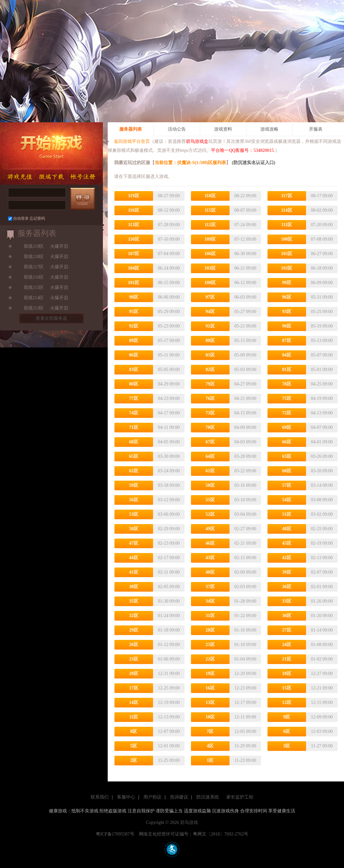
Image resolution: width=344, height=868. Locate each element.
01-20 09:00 (322, 616)
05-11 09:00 (169, 355)
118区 (210, 196)
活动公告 (177, 129)
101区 (134, 283)
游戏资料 (223, 129)
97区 (210, 297)
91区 (210, 326)
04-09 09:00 (245, 427)
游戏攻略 (269, 129)
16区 (210, 688)
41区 (134, 572)
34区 (210, 601)
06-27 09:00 (322, 254)
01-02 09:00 (322, 659)
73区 (210, 413)
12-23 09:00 (245, 688)
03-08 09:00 (322, 500)
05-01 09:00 (322, 369)
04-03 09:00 (245, 442)
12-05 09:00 (245, 731)
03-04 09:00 (245, 514)
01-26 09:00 (322, 601)
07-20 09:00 (322, 225)
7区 (210, 731)
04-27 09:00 (245, 384)
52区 (210, 514)
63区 (287, 456)
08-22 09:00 (245, 196)
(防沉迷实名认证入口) (253, 163)
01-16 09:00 (245, 630)
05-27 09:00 (245, 312)
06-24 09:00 (169, 268)
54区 (287, 500)
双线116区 (34, 277)
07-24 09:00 (245, 225)
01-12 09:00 (169, 645)
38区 (134, 587)
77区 (134, 398)
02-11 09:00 (169, 572)
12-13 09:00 (169, 717)
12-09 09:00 (322, 717)
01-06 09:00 (169, 659)
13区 (210, 702)
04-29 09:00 (169, 384)
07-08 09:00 (322, 239)
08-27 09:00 (169, 196)
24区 (287, 645)
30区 (287, 616)
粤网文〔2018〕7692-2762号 (221, 834)
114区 (286, 210)
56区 (134, 500)
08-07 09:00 (245, 210)
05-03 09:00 (245, 369)
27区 (287, 630)
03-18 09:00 (169, 485)
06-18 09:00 (322, 268)
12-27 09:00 (322, 674)
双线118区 (34, 257)
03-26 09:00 (322, 456)
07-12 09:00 (245, 239)
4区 (210, 746)
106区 (210, 254)
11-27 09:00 (322, 746)
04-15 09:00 (245, 413)
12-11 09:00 (245, 717)
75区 (287, 398)
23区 (134, 659)
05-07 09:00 (322, 355)
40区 (210, 572)
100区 (210, 283)
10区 (210, 717)
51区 (287, 514)
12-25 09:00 (169, 688)
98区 (134, 297)
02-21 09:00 (245, 543)
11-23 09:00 (245, 760)
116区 (133, 210)
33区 (287, 601)
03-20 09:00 (322, 471)
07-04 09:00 (169, 254)
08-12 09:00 (169, 210)
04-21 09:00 (245, 398)
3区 (287, 746)
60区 (287, 471)
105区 (287, 254)
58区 (210, 485)
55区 (210, 500)
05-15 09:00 (245, 341)
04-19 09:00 (322, 398)
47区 (134, 543)
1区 (210, 760)
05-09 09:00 (245, 355)
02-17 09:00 (169, 558)
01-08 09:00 (322, 645)
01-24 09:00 (169, 616)
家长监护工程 (240, 797)
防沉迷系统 (208, 797)
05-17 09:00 (169, 341)
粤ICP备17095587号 (117, 834)
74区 (134, 413)
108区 (287, 239)
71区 (134, 427)
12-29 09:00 (245, 674)
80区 (134, 384)
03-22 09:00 (245, 471)
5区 (134, 746)
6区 (287, 731)
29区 (134, 630)
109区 (210, 239)
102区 (287, 268)
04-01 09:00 (322, 442)
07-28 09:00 (169, 225)
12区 (287, 702)
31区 (210, 616)
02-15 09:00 (245, 558)
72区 (287, 413)
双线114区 (34, 298)
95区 (134, 312)
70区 (210, 427)
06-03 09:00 (245, 297)
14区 (134, 702)
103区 (210, 268)
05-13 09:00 (322, 341)
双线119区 (34, 246)
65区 (134, 456)
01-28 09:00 (245, 601)
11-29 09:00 (245, 746)
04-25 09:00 (322, 384)
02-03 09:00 (245, 587)
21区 (287, 659)
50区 (134, 529)
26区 (134, 645)
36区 (287, 587)
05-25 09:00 (322, 312)
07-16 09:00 (169, 239)
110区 (133, 239)
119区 (133, 196)
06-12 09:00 (245, 283)
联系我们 (100, 797)
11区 (134, 717)
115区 (210, 210)
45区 (287, 543)
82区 (210, 369)
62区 (134, 471)
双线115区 (34, 287)
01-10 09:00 (245, 645)
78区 (287, 384)
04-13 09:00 (322, 413)
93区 (287, 312)
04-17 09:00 (169, 413)
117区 (286, 196)
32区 (134, 616)
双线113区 (34, 308)
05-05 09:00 (169, 369)
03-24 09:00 (169, 471)
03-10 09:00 (245, 500)
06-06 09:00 (169, 297)
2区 (134, 760)
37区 (210, 587)
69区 (287, 427)
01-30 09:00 (169, 601)
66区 (287, 442)
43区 (210, 558)
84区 (287, 355)
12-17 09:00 (245, 702)
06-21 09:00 (245, 268)
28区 (210, 630)
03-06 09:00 (169, 514)
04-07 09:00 (322, 427)
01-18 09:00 (169, 630)
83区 (134, 369)
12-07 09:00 (169, 731)
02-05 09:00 (169, 587)
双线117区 (34, 267)
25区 (210, 645)
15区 (287, 688)
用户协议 (152, 797)
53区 (134, 514)
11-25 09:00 (169, 760)
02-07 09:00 (322, 572)
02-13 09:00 (322, 558)
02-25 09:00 (322, 529)
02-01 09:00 (322, 587)
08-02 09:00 (322, 210)
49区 (210, 529)
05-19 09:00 (322, 326)
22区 (210, 659)
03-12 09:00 (169, 500)
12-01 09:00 (169, 746)
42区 (287, 558)
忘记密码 (37, 218)
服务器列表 (131, 129)
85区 (210, 355)
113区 (133, 225)
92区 (134, 326)
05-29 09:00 (169, 312)
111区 (287, 225)
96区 (287, 297)
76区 (210, 398)
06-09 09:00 (322, 283)
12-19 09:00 (169, 702)
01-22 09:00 (245, 616)
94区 (210, 312)
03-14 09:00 (322, 485)
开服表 (316, 129)
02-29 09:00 (169, 529)
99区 (287, 283)
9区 (287, 717)
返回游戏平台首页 (132, 141)
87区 (287, 341)
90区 (287, 326)
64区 (210, 456)
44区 (134, 558)
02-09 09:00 (245, 572)
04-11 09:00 (169, 427)
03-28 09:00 (245, 456)
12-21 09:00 (322, 688)
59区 (134, 485)
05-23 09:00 (169, 326)
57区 (287, 485)
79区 (210, 384)
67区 (210, 442)
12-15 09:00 (322, 702)
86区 (134, 355)
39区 (287, 572)
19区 (210, 674)
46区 (210, 543)
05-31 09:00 (322, 297)
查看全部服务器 (51, 318)
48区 (287, 529)
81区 (287, 369)
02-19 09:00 (322, 543)
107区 (134, 254)
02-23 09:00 (169, 543)
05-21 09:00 (245, 326)
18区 (287, 674)
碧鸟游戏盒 (197, 141)
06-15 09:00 (169, 283)
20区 (134, 674)
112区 (210, 225)
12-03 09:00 (322, 731)
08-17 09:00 (322, 196)
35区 (134, 601)
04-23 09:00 (169, 398)
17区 (134, 688)
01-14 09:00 (322, 630)
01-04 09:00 (245, 659)
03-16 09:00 (245, 485)
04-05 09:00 (169, 442)
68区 (134, 442)
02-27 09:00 (245, 529)
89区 (134, 341)
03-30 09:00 (169, 456)
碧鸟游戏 (189, 822)
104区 (134, 268)
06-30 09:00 (245, 254)
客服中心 (126, 797)
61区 (210, 471)
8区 (134, 731)
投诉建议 (179, 797)
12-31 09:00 (169, 674)
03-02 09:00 (322, 514)
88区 (210, 341)
